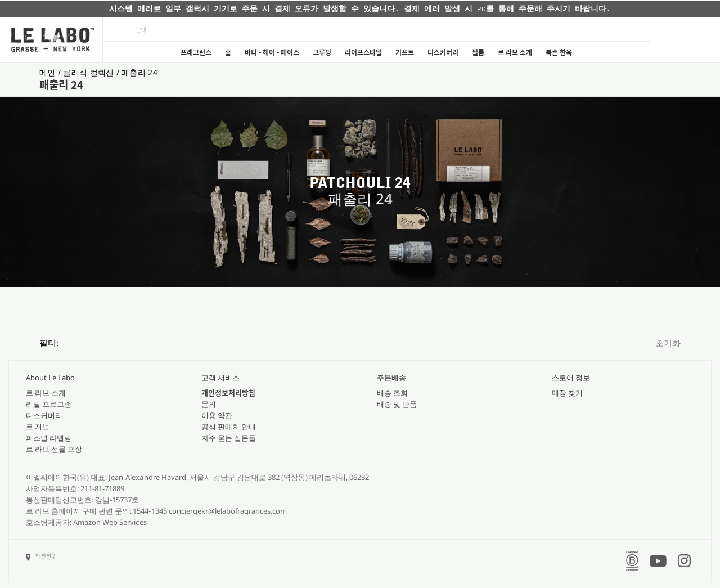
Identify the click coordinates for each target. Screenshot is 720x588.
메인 (49, 72)
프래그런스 (196, 52)
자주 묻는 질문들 (229, 438)
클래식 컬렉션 (89, 72)
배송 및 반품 (397, 404)
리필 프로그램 (49, 404)
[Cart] (685, 40)
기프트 (405, 52)
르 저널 (38, 427)
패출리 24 (139, 72)
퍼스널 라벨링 (49, 438)
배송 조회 (392, 393)
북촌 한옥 (559, 52)
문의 (209, 404)
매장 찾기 (567, 393)
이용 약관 (217, 415)
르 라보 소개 (515, 52)
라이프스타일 (363, 52)
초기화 (668, 343)
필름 (478, 52)
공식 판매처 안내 (229, 427)
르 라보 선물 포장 (54, 449)
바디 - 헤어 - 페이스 (272, 52)
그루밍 (322, 52)
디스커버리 (443, 52)
